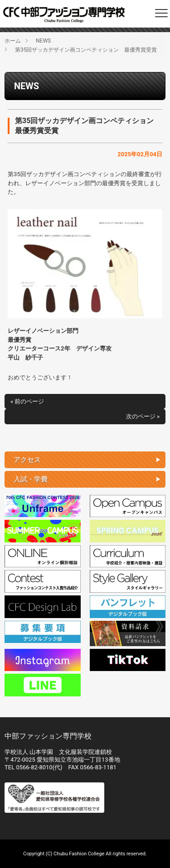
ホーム (13, 41)
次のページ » (143, 416)
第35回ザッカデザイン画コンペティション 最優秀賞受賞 (86, 50)
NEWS (43, 41)
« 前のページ (27, 401)
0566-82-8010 (34, 767)
